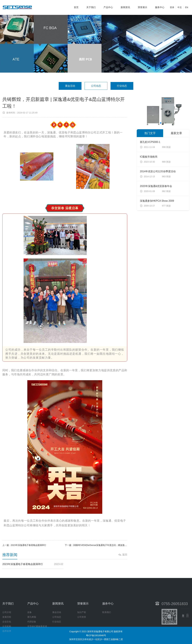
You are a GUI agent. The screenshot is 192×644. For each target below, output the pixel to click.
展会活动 (70, 86)
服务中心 (160, 6)
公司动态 (96, 86)
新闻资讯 (125, 6)
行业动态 (122, 86)
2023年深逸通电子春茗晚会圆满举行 (33, 564)
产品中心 (108, 6)
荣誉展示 (143, 6)
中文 (180, 6)
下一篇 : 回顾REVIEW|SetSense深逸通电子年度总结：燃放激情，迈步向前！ (96, 545)
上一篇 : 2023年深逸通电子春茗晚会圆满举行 (24, 545)
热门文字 (150, 133)
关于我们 (91, 6)
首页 (76, 6)
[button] (161, 123)
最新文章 (176, 133)
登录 (172, 6)
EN (187, 6)
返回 (125, 555)
